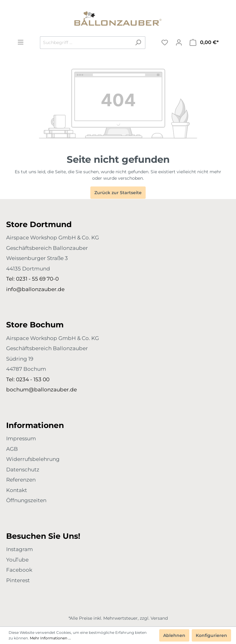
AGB (12, 449)
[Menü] (21, 42)
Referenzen (21, 480)
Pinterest (18, 580)
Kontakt (17, 490)
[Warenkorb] (204, 42)
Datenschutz (23, 470)
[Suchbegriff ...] (86, 43)
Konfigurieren (211, 635)
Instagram (20, 549)
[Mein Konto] (179, 42)
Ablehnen (174, 635)
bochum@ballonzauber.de (41, 390)
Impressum (21, 438)
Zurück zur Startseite (118, 193)
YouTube (17, 560)
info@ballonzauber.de (35, 289)
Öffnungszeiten (26, 500)
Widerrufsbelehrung (33, 459)
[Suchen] (138, 43)
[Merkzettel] (165, 42)
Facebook (19, 570)
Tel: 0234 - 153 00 (28, 379)
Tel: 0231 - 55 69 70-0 (32, 279)
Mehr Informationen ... (50, 638)
